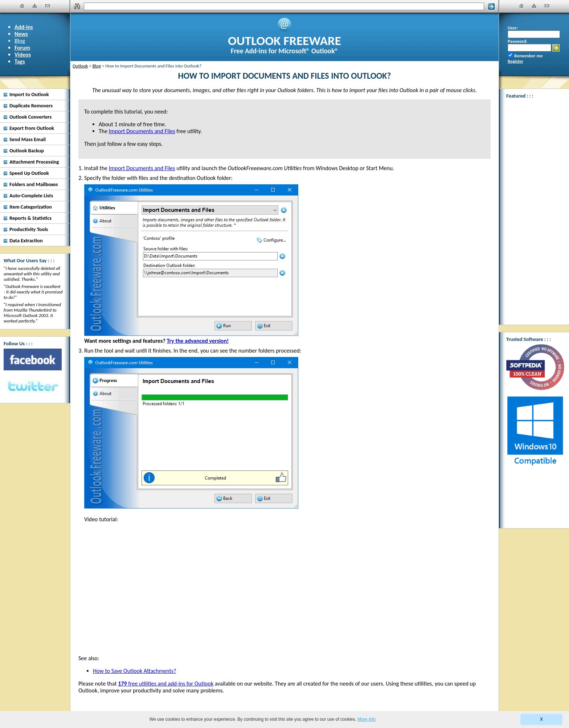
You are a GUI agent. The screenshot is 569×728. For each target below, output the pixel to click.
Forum (22, 48)
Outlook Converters (30, 117)
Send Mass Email (28, 139)
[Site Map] (35, 6)
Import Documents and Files (142, 168)
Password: (517, 41)
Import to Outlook (29, 94)
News (21, 34)
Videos (23, 55)
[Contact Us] (48, 6)
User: (513, 28)
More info (367, 719)
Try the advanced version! (198, 341)
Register (515, 61)
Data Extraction (26, 240)
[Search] (284, 6)
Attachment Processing (34, 162)
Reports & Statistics (30, 218)
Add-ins (24, 27)
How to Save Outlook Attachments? (135, 671)
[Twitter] (33, 387)
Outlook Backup (27, 151)
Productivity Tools (29, 229)
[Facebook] (33, 359)
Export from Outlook (32, 128)
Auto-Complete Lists (31, 196)
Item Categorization (31, 207)
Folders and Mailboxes (34, 184)
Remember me (528, 56)
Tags (20, 61)
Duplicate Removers (31, 106)
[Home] (22, 6)
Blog (20, 41)
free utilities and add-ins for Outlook (166, 684)
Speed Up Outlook (29, 173)
